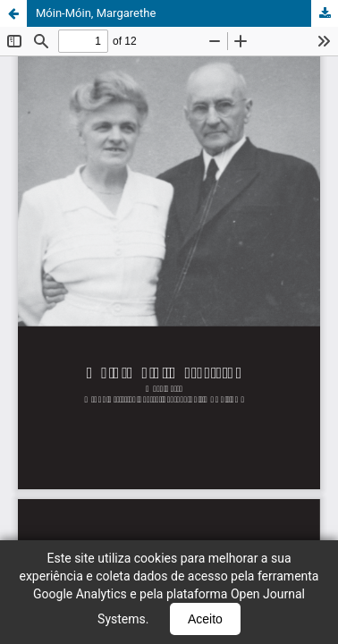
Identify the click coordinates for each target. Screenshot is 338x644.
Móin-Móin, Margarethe (96, 13)
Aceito (205, 619)
